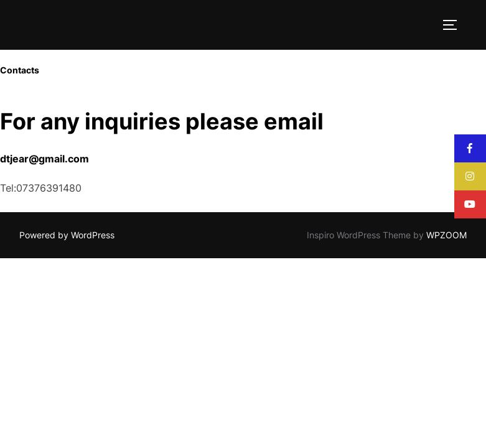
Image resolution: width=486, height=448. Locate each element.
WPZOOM (446, 235)
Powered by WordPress (67, 235)
